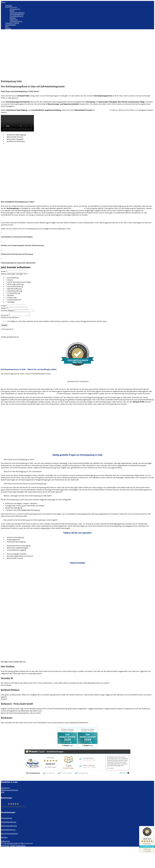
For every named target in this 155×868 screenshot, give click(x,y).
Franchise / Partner (12, 23)
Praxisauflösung (14, 293)
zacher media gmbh (18, 846)
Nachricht (5, 316)
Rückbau (13, 18)
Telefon (4, 308)
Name (4, 271)
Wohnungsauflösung (17, 13)
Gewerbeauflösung (17, 16)
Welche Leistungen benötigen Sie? (15, 274)
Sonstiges (11, 302)
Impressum (5, 788)
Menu (3, 2)
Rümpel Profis (13, 844)
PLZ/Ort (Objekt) (8, 311)
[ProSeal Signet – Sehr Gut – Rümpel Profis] (147, 836)
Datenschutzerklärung (9, 791)
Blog (7, 27)
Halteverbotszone (16, 21)
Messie (12, 11)
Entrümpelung (15, 9)
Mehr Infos (124, 774)
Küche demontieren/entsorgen (19, 282)
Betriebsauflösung (14, 289)
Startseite (9, 6)
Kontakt (8, 28)
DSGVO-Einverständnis (10, 318)
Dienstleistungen (11, 7)
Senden (4, 326)
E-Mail (4, 306)
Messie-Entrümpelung (9, 834)
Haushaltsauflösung (17, 14)
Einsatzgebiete (11, 25)
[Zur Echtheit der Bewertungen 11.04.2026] (147, 850)
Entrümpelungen (102, 110)
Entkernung (14, 20)
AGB (3, 793)
